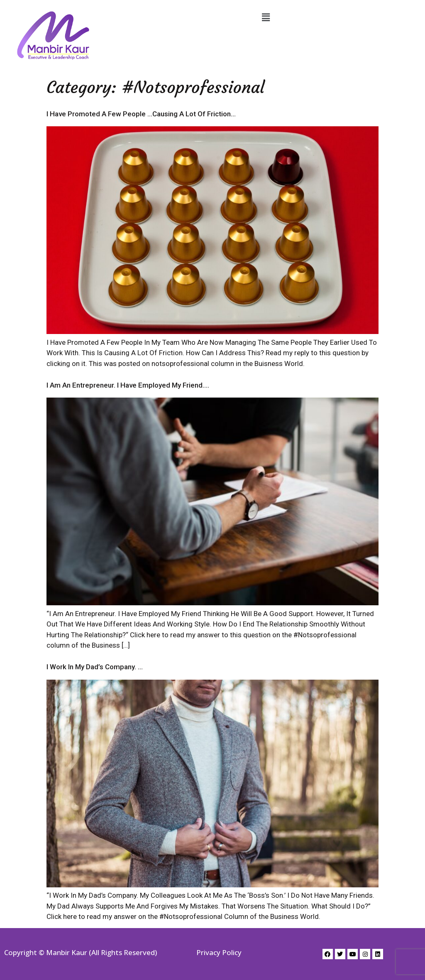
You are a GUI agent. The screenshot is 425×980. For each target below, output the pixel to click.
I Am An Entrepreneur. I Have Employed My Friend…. (128, 385)
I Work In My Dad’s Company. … (95, 667)
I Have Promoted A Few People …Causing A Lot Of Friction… (141, 114)
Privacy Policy (219, 952)
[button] (266, 17)
